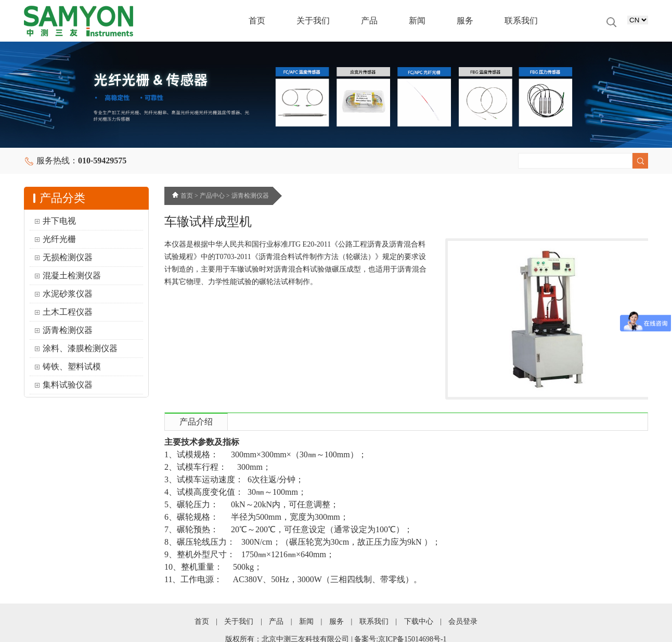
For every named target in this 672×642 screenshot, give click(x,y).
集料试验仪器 (68, 385)
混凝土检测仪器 (72, 275)
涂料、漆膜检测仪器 (80, 348)
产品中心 (212, 196)
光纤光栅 (59, 239)
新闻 (417, 21)
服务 (465, 21)
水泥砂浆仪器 (68, 294)
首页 (257, 21)
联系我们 (521, 21)
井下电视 (59, 221)
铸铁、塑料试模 (72, 367)
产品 (369, 21)
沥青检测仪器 (68, 330)
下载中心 (419, 621)
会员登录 (463, 621)
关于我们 (313, 21)
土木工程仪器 (68, 312)
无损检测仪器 (68, 257)
